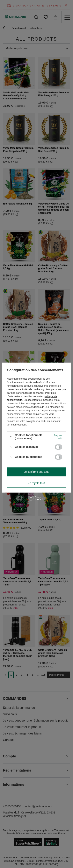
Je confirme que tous (37, 472)
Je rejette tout (36, 483)
